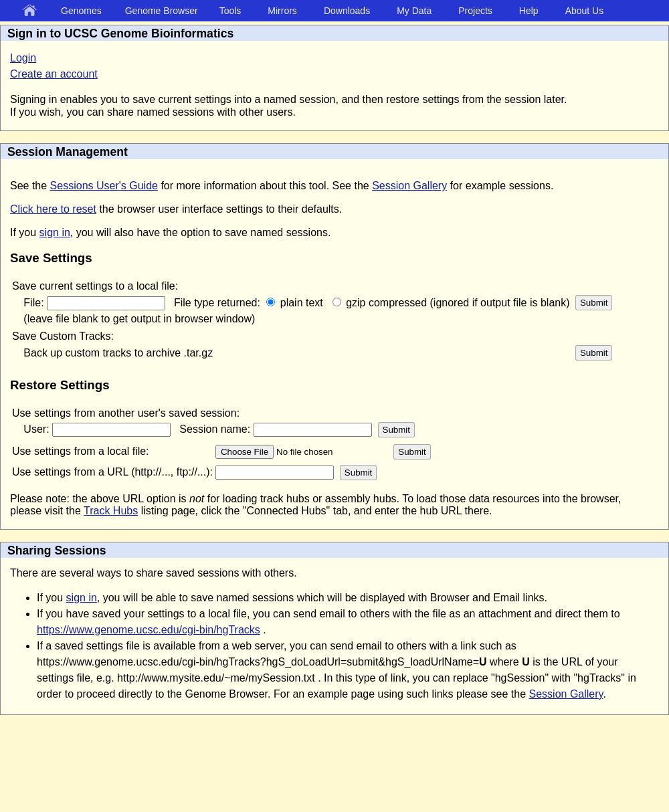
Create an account (54, 74)
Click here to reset (53, 209)
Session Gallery (409, 186)
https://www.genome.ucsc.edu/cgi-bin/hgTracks (149, 630)
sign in (55, 232)
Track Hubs (111, 511)
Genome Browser (162, 11)
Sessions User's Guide (104, 186)
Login (23, 58)
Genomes (81, 11)
